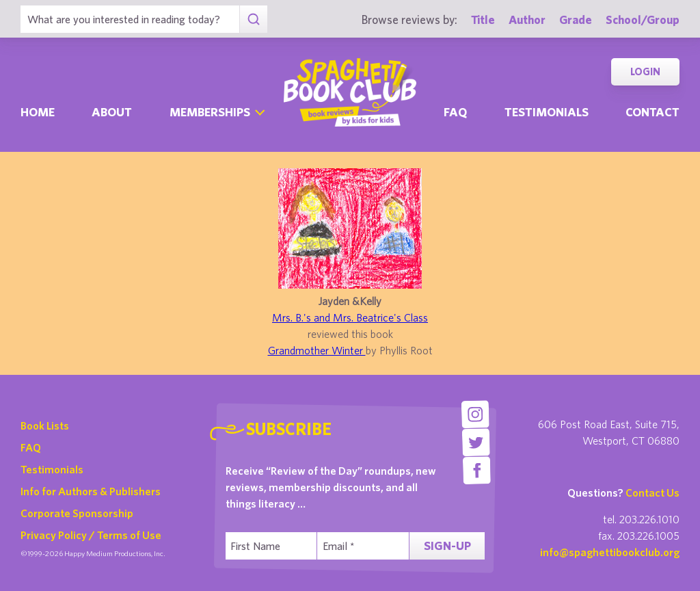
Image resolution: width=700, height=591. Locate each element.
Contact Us (652, 492)
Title (483, 19)
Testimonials (547, 112)
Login (645, 71)
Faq (455, 112)
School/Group (643, 19)
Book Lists (45, 425)
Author (527, 19)
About (112, 112)
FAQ (31, 447)
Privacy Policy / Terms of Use (91, 535)
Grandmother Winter (317, 350)
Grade (576, 19)
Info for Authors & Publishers (91, 491)
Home (38, 112)
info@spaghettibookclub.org (610, 552)
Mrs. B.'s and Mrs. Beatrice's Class (350, 317)
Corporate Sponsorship (77, 513)
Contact (652, 112)
